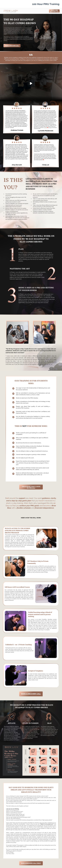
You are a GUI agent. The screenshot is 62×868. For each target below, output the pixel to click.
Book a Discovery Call (12, 46)
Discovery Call (54, 12)
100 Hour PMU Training (46, 4)
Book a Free (54, 10)
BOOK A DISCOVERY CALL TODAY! (31, 863)
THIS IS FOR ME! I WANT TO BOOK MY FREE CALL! (31, 487)
